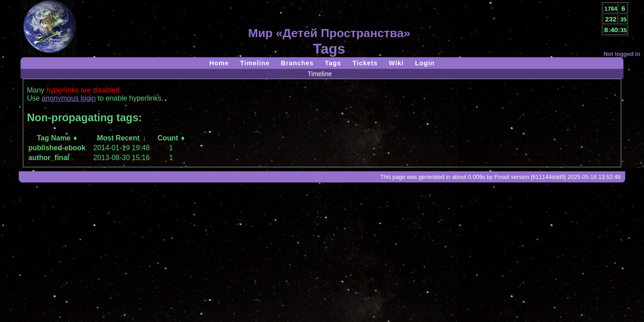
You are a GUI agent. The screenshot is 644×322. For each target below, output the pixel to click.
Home (219, 63)
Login (425, 63)
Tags (333, 63)
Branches (297, 63)
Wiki (396, 63)
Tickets (365, 63)
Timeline (255, 63)
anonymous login (69, 98)
